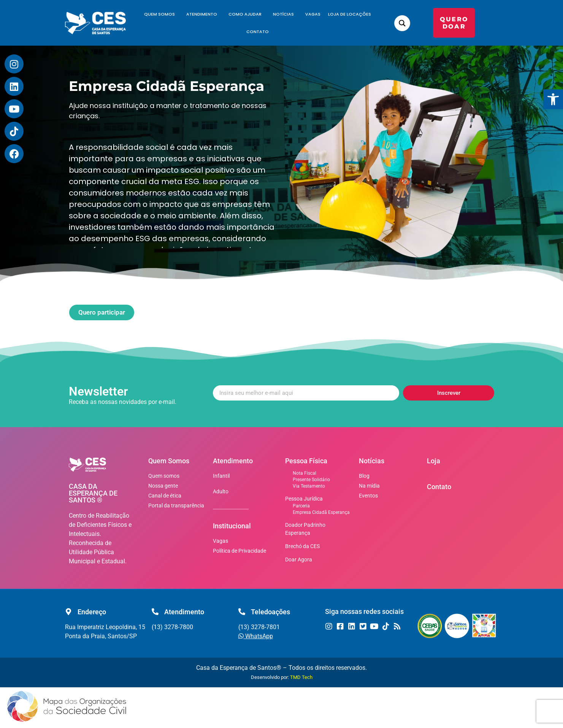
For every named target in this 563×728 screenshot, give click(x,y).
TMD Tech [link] (301, 677)
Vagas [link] (313, 14)
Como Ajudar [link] (247, 14)
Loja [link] (434, 461)
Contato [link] (258, 32)
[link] (553, 99)
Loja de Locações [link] (350, 14)
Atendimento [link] (204, 14)
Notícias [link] (285, 14)
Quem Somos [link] (161, 14)
